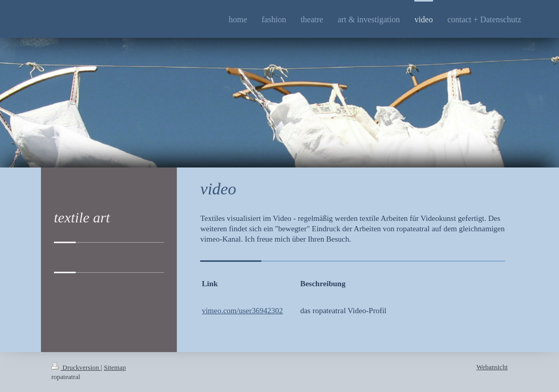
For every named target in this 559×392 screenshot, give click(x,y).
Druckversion (76, 367)
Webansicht (492, 367)
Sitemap (115, 367)
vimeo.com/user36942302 (242, 311)
